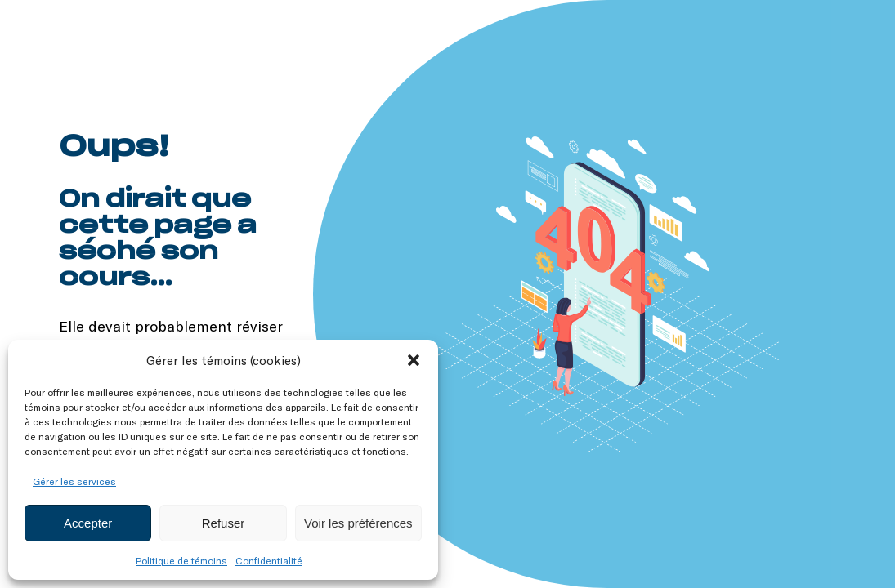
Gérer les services (74, 481)
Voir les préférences (358, 523)
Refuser (224, 523)
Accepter (88, 523)
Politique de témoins (181, 560)
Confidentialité (269, 560)
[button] (414, 360)
